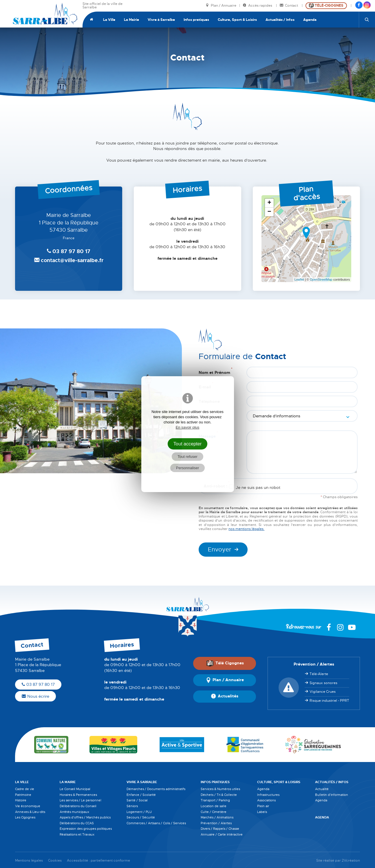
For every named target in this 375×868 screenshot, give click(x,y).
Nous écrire (35, 696)
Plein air (263, 806)
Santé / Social (137, 800)
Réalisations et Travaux (77, 834)
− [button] (269, 212)
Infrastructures (268, 795)
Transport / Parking (215, 800)
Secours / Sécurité (141, 817)
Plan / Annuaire (221, 6)
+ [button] (269, 203)
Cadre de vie (25, 789)
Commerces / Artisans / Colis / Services (156, 823)
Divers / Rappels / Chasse (220, 829)
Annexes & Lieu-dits (30, 812)
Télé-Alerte (319, 674)
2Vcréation (351, 861)
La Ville (109, 20)
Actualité (322, 789)
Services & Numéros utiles (220, 789)
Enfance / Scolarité (141, 795)
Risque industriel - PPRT (329, 701)
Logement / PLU (139, 812)
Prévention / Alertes (216, 823)
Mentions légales (29, 861)
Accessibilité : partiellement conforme (98, 861)
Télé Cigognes (225, 663)
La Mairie (131, 20)
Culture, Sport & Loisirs (237, 20)
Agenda (310, 20)
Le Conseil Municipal (75, 789)
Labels (262, 812)
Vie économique (28, 806)
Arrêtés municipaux (74, 812)
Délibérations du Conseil (78, 806)
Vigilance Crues (323, 692)
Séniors (132, 806)
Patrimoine (23, 795)
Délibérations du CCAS (77, 823)
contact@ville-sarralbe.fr (69, 260)
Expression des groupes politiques (86, 829)
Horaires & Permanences (78, 795)
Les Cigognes (25, 817)
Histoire (21, 800)
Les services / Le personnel (81, 800)
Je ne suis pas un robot (255, 487)
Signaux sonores (323, 683)
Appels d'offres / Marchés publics (85, 817)
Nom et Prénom (215, 371)
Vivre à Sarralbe (161, 20)
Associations (266, 800)
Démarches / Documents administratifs (156, 789)
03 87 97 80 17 (38, 684)
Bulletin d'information (332, 795)
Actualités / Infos (280, 20)
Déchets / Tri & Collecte (219, 795)
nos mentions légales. (246, 529)
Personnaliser (188, 468)
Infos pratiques (196, 20)
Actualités (225, 697)
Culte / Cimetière (214, 812)
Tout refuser (187, 457)
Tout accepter (188, 444)
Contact (289, 6)
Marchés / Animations (217, 817)
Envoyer (220, 550)
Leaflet (299, 279)
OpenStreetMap (321, 279)
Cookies (55, 861)
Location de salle (214, 806)
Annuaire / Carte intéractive (222, 834)
